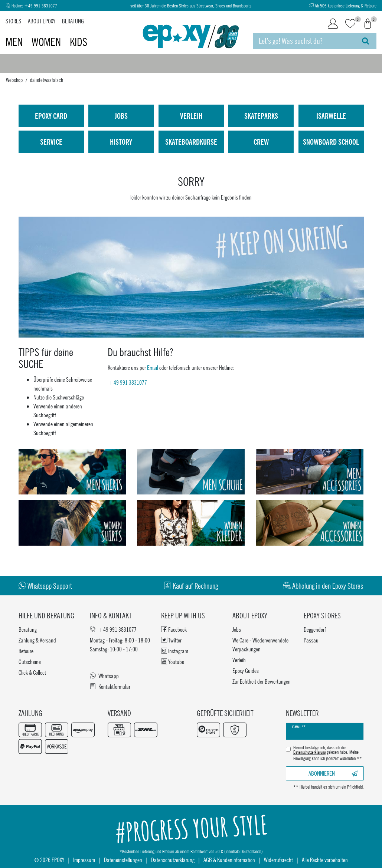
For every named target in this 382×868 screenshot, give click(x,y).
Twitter (171, 640)
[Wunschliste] (350, 24)
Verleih (191, 116)
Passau (311, 640)
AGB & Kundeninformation (229, 860)
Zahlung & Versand (37, 640)
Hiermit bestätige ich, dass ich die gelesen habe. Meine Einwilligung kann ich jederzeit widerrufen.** (328, 753)
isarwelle (331, 116)
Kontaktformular (110, 686)
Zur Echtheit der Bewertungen (262, 681)
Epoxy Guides (246, 670)
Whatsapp (104, 676)
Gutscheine (30, 662)
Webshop (14, 80)
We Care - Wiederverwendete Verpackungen (260, 645)
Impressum (84, 860)
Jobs (121, 116)
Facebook (174, 629)
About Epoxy (42, 21)
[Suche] (365, 41)
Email (153, 367)
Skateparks (261, 116)
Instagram (175, 651)
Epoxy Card (51, 116)
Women (47, 42)
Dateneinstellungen (123, 860)
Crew (261, 142)
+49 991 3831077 (41, 6)
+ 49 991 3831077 (127, 382)
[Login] (333, 24)
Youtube (173, 662)
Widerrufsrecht (278, 860)
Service (51, 142)
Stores (13, 21)
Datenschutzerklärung (173, 860)
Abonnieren (333, 773)
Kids (79, 42)
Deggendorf (315, 629)
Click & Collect (32, 672)
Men (15, 42)
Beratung (73, 21)
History (121, 142)
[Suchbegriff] (304, 41)
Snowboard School (331, 142)
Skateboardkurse (191, 142)
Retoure (26, 651)
